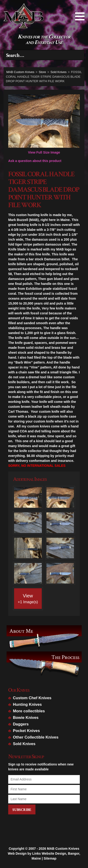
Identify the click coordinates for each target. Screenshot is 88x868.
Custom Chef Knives (32, 698)
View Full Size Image (44, 124)
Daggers (21, 724)
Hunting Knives (27, 704)
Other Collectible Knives (36, 737)
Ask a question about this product (35, 161)
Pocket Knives (26, 731)
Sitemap (50, 856)
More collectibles (29, 711)
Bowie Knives (26, 718)
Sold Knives (24, 744)
